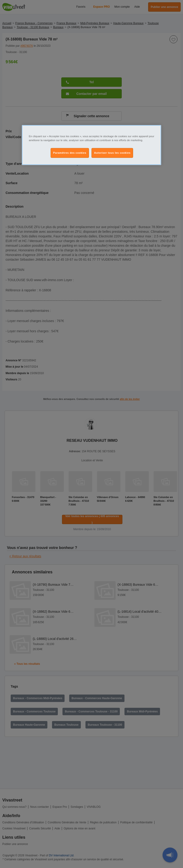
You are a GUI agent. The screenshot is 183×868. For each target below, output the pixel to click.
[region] (91, 145)
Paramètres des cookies (70, 153)
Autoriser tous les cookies (112, 153)
